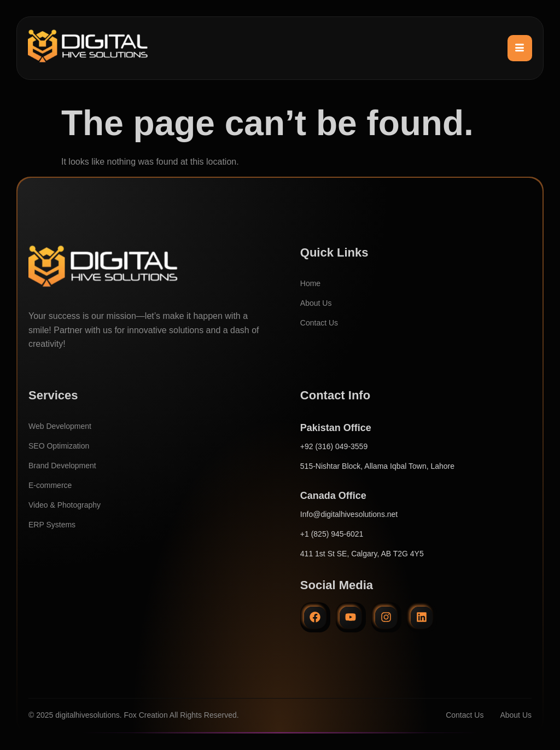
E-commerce (50, 485)
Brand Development (62, 466)
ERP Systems (52, 525)
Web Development (60, 426)
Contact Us (319, 323)
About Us (316, 303)
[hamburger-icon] (520, 48)
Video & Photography (65, 505)
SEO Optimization (59, 446)
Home (310, 283)
